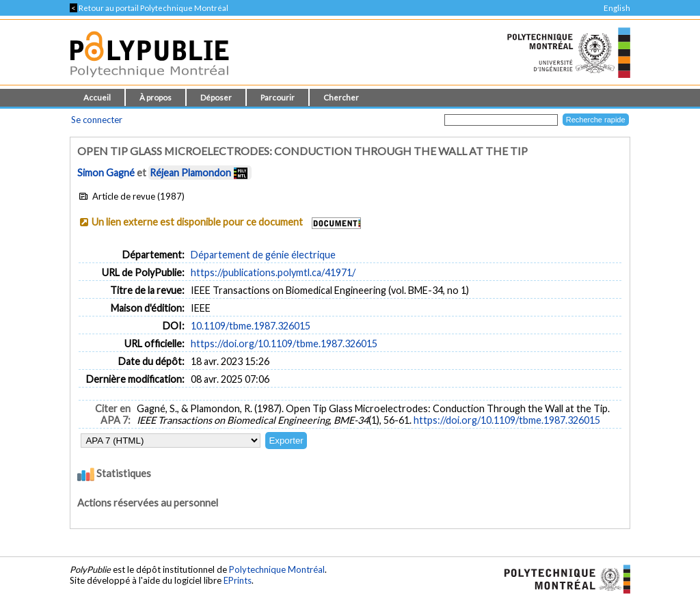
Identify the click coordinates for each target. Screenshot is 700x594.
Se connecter (97, 120)
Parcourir (278, 97)
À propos (156, 97)
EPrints (238, 580)
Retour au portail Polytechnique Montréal (149, 8)
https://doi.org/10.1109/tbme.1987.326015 (284, 343)
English (617, 8)
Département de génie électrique (263, 255)
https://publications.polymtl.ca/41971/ (273, 272)
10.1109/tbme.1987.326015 (251, 326)
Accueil (97, 97)
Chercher (341, 97)
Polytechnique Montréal (277, 569)
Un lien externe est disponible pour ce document (197, 222)
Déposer (216, 97)
